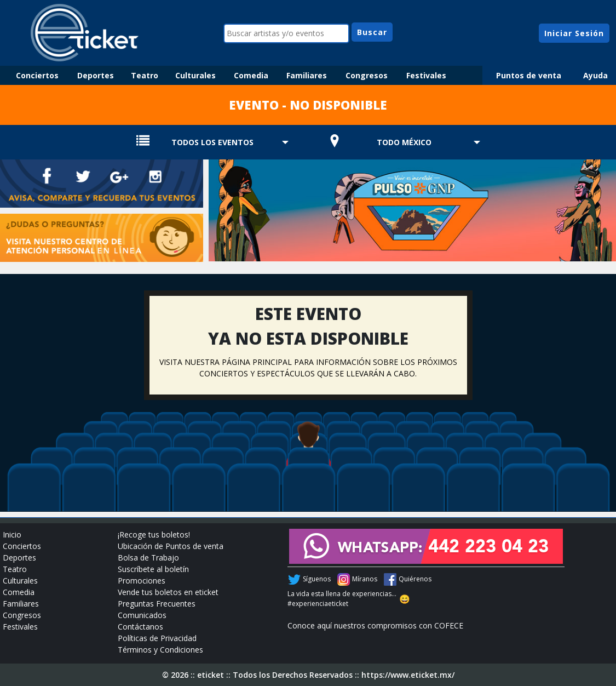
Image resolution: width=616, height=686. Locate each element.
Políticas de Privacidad (157, 638)
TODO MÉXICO (404, 142)
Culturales (195, 75)
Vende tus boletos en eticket (168, 592)
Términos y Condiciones (160, 650)
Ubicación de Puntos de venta (171, 546)
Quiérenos (415, 579)
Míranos (365, 579)
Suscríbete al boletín (153, 569)
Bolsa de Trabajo (148, 558)
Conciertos (37, 75)
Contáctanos (140, 627)
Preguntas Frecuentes (157, 604)
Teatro (145, 75)
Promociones (142, 581)
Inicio (12, 534)
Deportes (96, 75)
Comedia (251, 75)
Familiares (307, 75)
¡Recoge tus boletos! (154, 534)
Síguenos (317, 579)
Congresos (367, 75)
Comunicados (142, 615)
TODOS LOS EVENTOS (212, 142)
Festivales (426, 75)
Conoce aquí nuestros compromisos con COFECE (375, 625)
